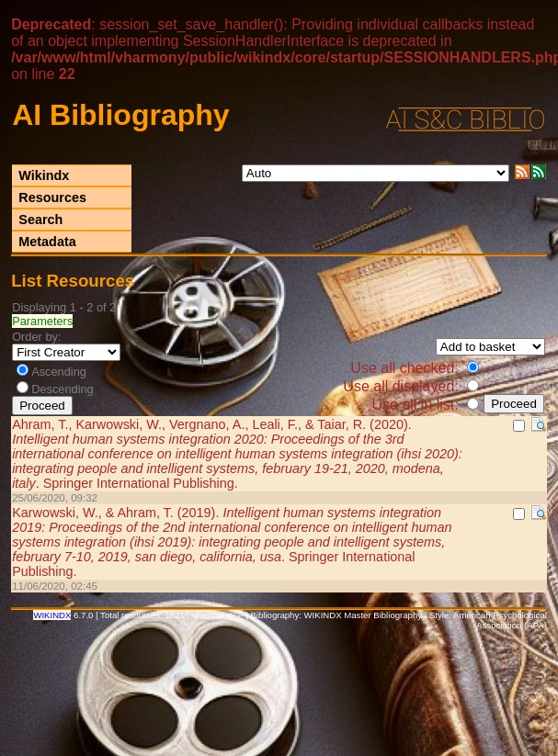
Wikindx (44, 175)
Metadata (47, 242)
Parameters (42, 321)
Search (40, 220)
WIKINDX (52, 615)
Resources (52, 197)
